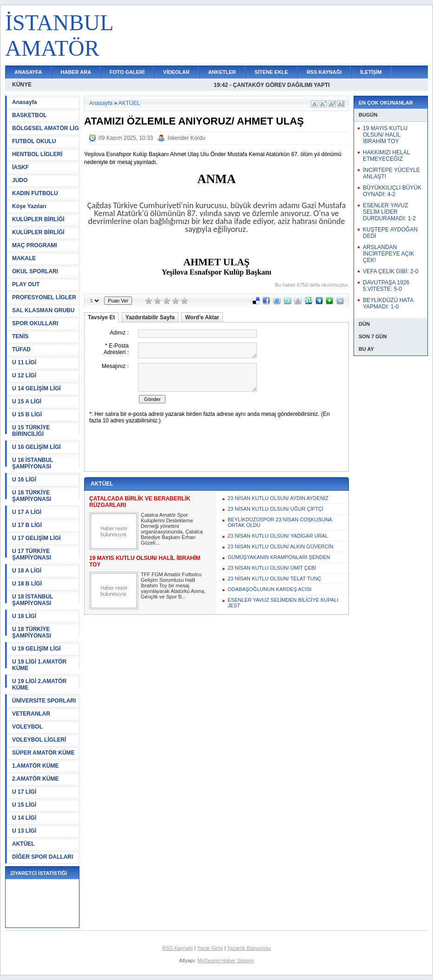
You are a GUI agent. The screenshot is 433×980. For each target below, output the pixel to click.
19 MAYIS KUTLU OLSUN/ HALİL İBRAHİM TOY (385, 135)
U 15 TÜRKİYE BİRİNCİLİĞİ (31, 431)
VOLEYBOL (27, 727)
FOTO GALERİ (127, 72)
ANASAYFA (28, 72)
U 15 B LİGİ (27, 414)
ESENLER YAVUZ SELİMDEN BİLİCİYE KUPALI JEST (283, 603)
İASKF (20, 167)
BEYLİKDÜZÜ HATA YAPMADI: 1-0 (388, 303)
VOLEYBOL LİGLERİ (39, 740)
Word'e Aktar (202, 317)
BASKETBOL (30, 115)
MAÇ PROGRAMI (35, 245)
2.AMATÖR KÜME (35, 779)
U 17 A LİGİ (27, 512)
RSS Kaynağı (177, 948)
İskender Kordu (186, 138)
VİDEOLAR (176, 72)
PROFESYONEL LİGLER (44, 297)
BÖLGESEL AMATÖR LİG (46, 128)
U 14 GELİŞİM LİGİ (36, 388)
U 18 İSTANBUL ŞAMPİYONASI (33, 600)
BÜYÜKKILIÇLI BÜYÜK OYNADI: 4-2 (392, 191)
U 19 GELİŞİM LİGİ (36, 649)
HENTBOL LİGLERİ (37, 154)
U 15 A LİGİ (27, 401)
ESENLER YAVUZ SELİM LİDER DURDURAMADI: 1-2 (389, 212)
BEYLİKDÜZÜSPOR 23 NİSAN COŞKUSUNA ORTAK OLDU (280, 522)
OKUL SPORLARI (35, 271)
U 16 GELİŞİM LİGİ (36, 447)
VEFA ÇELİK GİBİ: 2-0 (390, 271)
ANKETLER (222, 72)
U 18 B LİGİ (27, 584)
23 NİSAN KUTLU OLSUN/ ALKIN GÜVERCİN (280, 546)
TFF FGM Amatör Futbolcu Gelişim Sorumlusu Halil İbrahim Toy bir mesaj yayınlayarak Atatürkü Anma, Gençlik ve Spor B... (173, 585)
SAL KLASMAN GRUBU (43, 310)
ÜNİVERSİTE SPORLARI (44, 701)
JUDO (20, 180)
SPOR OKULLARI (35, 323)
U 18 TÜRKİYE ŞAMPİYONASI (32, 632)
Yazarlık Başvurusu (249, 948)
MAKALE (24, 258)
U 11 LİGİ (24, 362)
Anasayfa (24, 102)
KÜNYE (22, 85)
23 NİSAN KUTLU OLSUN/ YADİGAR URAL (278, 536)
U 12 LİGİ (24, 375)
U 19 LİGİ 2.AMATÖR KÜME (39, 684)
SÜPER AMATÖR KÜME (43, 753)
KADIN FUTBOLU (35, 193)
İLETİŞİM (371, 72)
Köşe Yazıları (29, 206)
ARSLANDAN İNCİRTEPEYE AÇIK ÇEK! (388, 254)
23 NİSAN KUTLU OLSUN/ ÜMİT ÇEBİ (272, 568)
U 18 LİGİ (24, 616)
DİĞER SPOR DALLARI (43, 857)
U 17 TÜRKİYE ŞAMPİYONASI (32, 554)
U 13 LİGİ (24, 831)
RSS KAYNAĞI (324, 72)
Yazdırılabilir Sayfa (150, 317)
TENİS (20, 336)
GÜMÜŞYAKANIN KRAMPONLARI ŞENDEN (279, 557)
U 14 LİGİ (24, 818)
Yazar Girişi (210, 948)
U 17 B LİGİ (27, 525)
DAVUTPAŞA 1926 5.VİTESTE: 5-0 (386, 286)
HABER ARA (76, 72)
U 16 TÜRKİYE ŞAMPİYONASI (32, 496)
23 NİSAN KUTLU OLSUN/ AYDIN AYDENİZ (278, 498)
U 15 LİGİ (24, 805)
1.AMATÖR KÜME (35, 766)
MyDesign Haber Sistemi (226, 960)
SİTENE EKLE (271, 72)
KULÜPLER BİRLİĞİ (38, 219)
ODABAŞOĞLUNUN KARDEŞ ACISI (269, 589)
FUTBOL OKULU (34, 141)
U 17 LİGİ (24, 792)
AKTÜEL (23, 844)
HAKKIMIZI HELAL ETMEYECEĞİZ (386, 156)
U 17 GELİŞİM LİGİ (36, 538)
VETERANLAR (31, 714)
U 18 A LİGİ (27, 571)
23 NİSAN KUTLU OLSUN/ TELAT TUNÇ (275, 579)
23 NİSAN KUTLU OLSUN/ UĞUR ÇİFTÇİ (276, 509)
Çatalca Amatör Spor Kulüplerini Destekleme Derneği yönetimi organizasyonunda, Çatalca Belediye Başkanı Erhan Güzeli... (172, 529)
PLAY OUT (26, 284)
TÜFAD (21, 349)
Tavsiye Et (101, 317)
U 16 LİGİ (24, 480)
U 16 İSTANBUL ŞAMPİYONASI (33, 463)
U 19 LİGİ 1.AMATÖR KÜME (39, 665)
